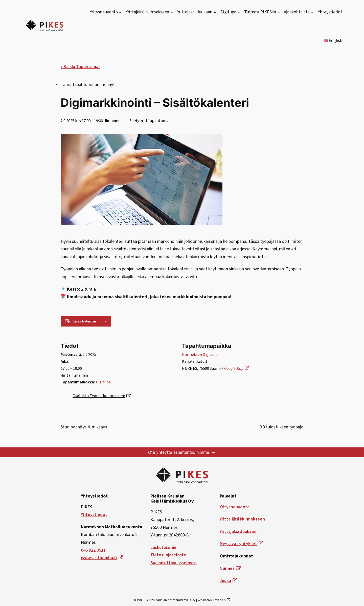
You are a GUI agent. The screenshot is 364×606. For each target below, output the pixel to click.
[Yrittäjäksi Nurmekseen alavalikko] (172, 12)
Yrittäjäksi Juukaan (238, 532)
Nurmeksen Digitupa (200, 355)
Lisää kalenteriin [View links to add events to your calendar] (87, 321)
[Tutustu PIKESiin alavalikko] (279, 12)
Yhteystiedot (94, 515)
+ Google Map (235, 369)
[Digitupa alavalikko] (239, 12)
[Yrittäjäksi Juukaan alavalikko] (215, 12)
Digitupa (103, 382)
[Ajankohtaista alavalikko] (312, 12)
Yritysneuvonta (235, 507)
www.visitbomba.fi (102, 558)
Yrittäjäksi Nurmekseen (242, 519)
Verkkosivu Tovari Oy (214, 600)
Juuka (228, 581)
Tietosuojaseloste (168, 555)
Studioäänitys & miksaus (84, 427)
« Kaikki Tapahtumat (81, 67)
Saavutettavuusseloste (174, 563)
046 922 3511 (93, 550)
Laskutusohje (163, 547)
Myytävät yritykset (241, 544)
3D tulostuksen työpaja (282, 427)
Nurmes (230, 568)
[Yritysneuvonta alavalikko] (120, 12)
